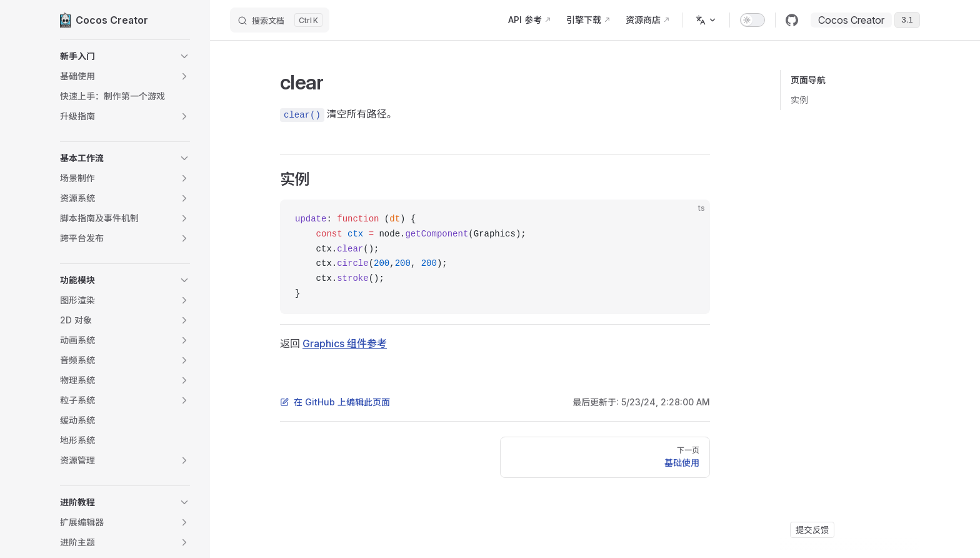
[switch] (752, 20)
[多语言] (706, 20)
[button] (125, 56)
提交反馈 (812, 530)
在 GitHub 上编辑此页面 (335, 402)
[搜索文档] (280, 20)
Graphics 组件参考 (345, 343)
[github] (792, 20)
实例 (799, 100)
